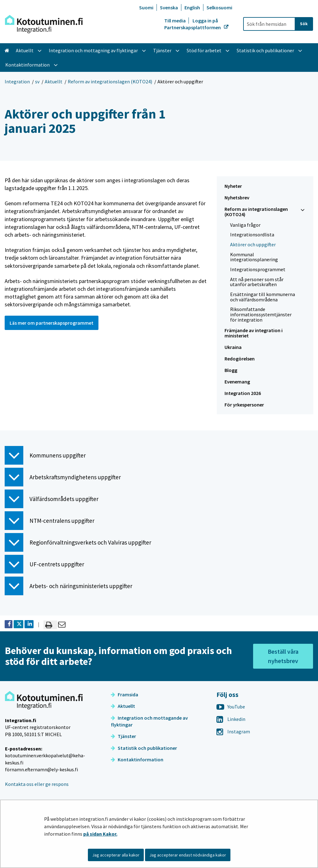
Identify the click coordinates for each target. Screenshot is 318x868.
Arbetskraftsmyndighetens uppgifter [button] (63, 477)
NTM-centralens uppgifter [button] (50, 521)
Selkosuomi (219, 7)
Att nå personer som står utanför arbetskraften (257, 282)
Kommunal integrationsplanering (254, 257)
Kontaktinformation (137, 759)
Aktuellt (54, 81)
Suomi (146, 7)
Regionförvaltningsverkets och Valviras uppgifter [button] (78, 542)
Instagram (233, 731)
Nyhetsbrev (237, 197)
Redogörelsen (240, 359)
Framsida (125, 694)
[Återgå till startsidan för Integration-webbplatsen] (44, 24)
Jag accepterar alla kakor (116, 855)
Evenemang (237, 382)
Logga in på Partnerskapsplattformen (193, 24)
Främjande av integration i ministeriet (254, 333)
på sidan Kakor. (100, 834)
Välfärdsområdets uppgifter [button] (52, 499)
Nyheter (233, 186)
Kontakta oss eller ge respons (37, 784)
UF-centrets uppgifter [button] (44, 564)
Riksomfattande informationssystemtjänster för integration (261, 314)
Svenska (169, 7)
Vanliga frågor (245, 225)
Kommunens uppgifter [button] (45, 455)
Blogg (231, 370)
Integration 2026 (243, 393)
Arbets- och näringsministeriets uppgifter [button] (68, 586)
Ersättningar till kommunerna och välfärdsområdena (263, 297)
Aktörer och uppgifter (253, 244)
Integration (17, 81)
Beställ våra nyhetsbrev (283, 656)
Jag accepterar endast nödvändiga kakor (188, 855)
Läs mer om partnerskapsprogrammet (52, 323)
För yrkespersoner (244, 405)
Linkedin (231, 719)
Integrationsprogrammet (258, 269)
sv (37, 81)
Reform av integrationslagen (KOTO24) (110, 81)
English (192, 7)
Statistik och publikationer (144, 748)
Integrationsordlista (252, 234)
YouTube (231, 707)
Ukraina (233, 347)
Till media (175, 21)
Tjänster (123, 736)
